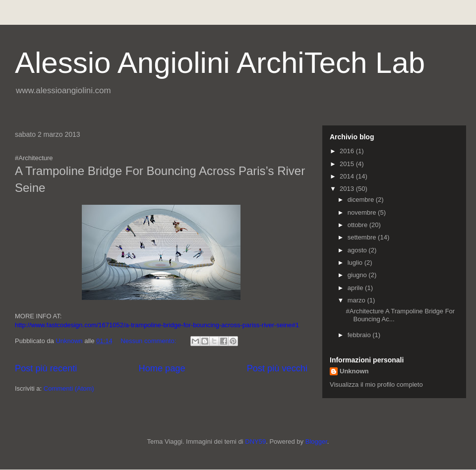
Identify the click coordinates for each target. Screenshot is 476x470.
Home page (162, 368)
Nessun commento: (149, 341)
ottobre (358, 225)
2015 (348, 164)
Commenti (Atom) (69, 388)
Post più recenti (46, 368)
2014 (348, 176)
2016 (348, 151)
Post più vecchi (277, 368)
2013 (348, 189)
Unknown (354, 371)
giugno (358, 275)
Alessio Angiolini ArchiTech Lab (220, 63)
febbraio (360, 335)
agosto (358, 250)
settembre (363, 237)
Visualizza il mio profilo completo (376, 384)
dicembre (362, 200)
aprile (356, 288)
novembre (363, 212)
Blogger (316, 441)
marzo (357, 300)
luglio (356, 263)
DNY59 (255, 441)
